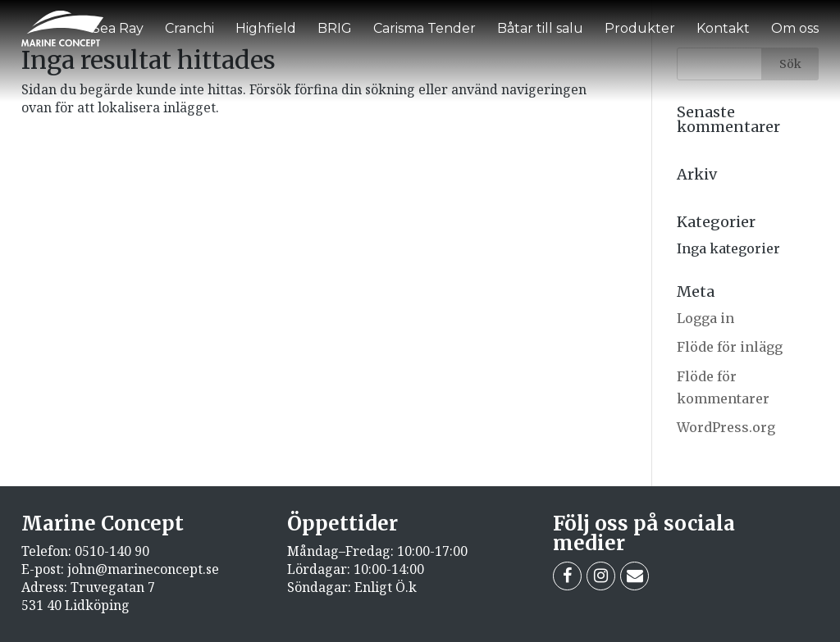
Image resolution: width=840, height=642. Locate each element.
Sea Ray (118, 28)
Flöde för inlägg (730, 347)
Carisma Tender (425, 28)
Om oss (795, 28)
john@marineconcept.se (143, 569)
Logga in (705, 318)
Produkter (640, 28)
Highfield (266, 28)
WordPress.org (726, 427)
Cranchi (189, 28)
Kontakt (723, 28)
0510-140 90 (112, 551)
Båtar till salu (540, 28)
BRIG (335, 28)
